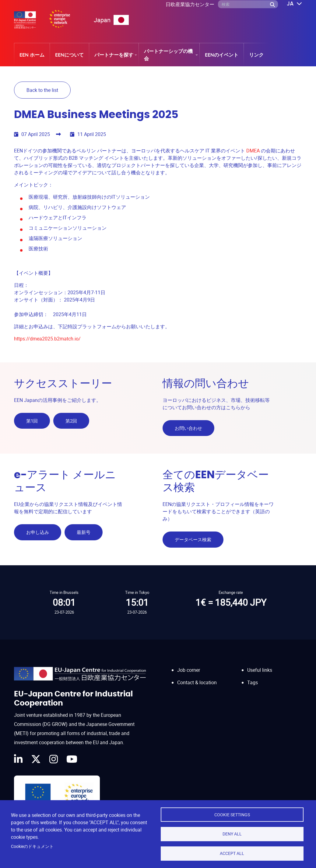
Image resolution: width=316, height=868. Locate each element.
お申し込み (38, 529)
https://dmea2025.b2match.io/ (47, 338)
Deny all (232, 833)
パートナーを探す (114, 55)
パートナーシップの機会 (168, 55)
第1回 (32, 420)
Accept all (232, 853)
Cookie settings (232, 814)
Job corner (189, 664)
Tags (253, 677)
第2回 (72, 420)
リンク (256, 55)
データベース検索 (193, 536)
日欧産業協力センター (190, 4)
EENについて (69, 55)
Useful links (260, 664)
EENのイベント (222, 55)
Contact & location (197, 677)
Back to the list (42, 90)
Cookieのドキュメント (32, 846)
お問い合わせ (188, 427)
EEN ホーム (32, 55)
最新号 (84, 529)
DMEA (253, 150)
